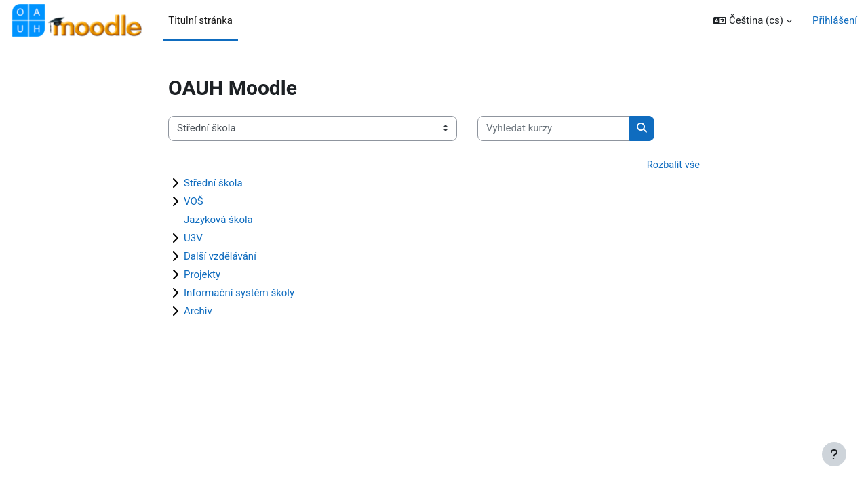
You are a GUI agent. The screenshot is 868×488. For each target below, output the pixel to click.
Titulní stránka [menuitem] (200, 20)
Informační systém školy (239, 293)
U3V (193, 239)
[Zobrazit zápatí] (834, 454)
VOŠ (194, 202)
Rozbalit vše (672, 165)
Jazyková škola (218, 220)
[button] (753, 20)
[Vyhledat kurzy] (554, 128)
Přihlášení (835, 20)
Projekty (202, 275)
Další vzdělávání (220, 257)
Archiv (198, 312)
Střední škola (213, 184)
